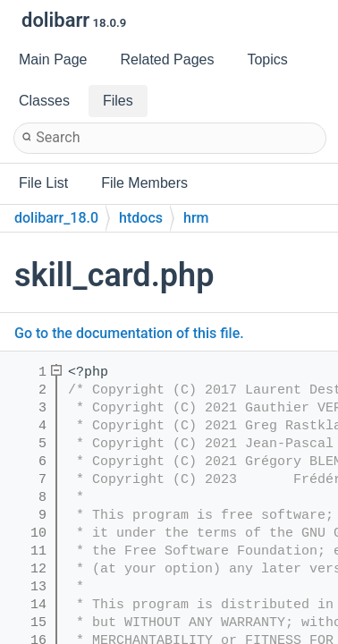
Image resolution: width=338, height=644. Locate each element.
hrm (196, 218)
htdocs (141, 218)
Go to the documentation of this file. (129, 333)
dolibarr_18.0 (56, 218)
